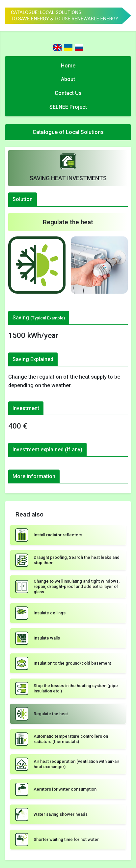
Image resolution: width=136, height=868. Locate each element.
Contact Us (68, 93)
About (68, 79)
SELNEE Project (68, 107)
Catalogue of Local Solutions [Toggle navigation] (68, 132)
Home (68, 66)
